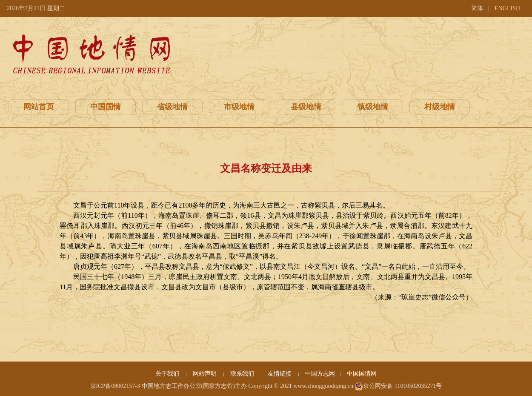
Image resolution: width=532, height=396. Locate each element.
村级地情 (440, 107)
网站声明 (206, 374)
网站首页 (39, 107)
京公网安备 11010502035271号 (398, 386)
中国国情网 (362, 374)
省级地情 (172, 107)
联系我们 (243, 374)
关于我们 (168, 374)
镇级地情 (373, 107)
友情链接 (280, 374)
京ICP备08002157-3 (115, 386)
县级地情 (306, 107)
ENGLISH (507, 8)
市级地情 (239, 107)
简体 (477, 8)
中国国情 (106, 107)
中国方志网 (320, 374)
